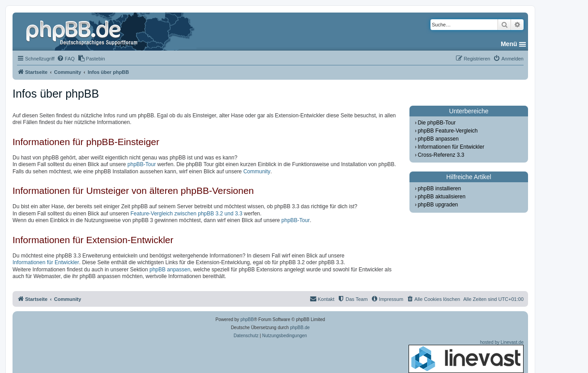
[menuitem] (66, 59)
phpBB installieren (439, 189)
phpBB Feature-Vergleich (447, 131)
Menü (509, 44)
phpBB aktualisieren (441, 197)
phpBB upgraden (438, 205)
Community (257, 171)
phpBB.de (300, 328)
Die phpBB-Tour (437, 123)
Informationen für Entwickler (46, 262)
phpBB (247, 319)
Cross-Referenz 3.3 (441, 155)
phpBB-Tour (142, 164)
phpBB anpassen (170, 270)
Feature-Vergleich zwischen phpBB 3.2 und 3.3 (186, 214)
